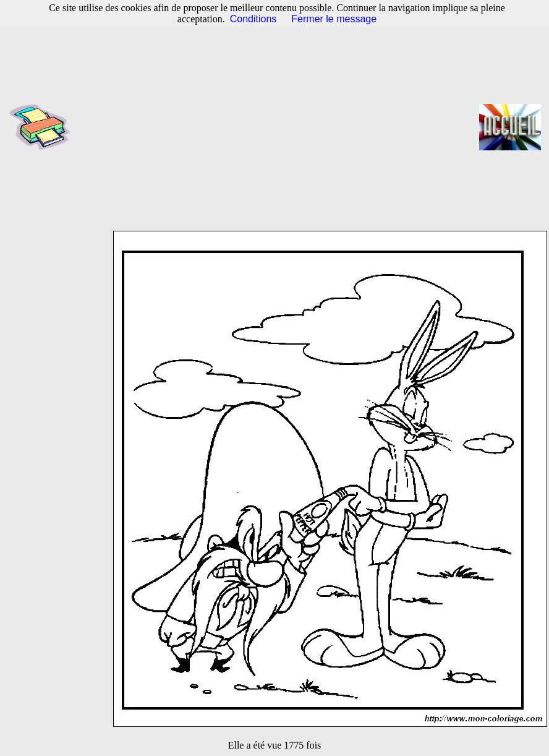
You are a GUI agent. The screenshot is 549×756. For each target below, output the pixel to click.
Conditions (253, 19)
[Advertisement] (279, 127)
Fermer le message (334, 19)
